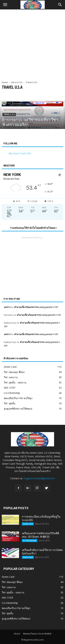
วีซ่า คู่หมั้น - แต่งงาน (15, 382)
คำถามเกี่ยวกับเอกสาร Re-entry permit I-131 (36, 307)
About (17, 634)
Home (5, 82)
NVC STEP (10, 388)
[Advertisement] (32, 44)
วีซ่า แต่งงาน (11, 377)
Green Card (10, 367)
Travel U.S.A (9, 114)
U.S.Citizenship (12, 393)
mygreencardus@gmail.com (39, 478)
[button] (60, 5)
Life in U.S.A (17, 82)
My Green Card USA (20, 153)
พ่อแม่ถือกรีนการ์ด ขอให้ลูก (18, 398)
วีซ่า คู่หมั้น (10, 403)
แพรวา (7, 307)
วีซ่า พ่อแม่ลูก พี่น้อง (14, 372)
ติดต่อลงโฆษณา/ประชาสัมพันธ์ (37, 634)
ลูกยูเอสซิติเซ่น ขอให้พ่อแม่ (18, 409)
